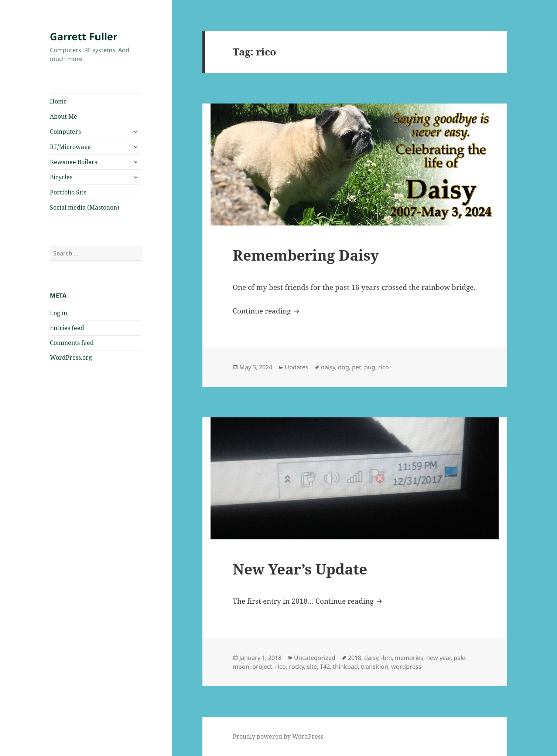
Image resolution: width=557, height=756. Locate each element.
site (312, 667)
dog (344, 367)
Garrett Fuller (84, 36)
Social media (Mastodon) (85, 207)
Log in (59, 313)
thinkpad (345, 667)
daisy (328, 367)
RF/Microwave (70, 147)
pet (357, 367)
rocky (296, 667)
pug (370, 367)
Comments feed (72, 343)
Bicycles (61, 177)
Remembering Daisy (306, 255)
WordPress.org (71, 357)
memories (409, 658)
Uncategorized (315, 658)
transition (375, 667)
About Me (64, 116)
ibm (387, 658)
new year (438, 658)
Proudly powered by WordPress (278, 736)
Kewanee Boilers (74, 162)
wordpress (406, 667)
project (262, 667)
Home (58, 101)
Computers (65, 132)
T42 (325, 667)
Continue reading (267, 311)
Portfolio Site (68, 192)
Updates (297, 367)
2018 (355, 658)
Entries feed (67, 328)
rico (384, 367)
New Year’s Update (300, 569)
